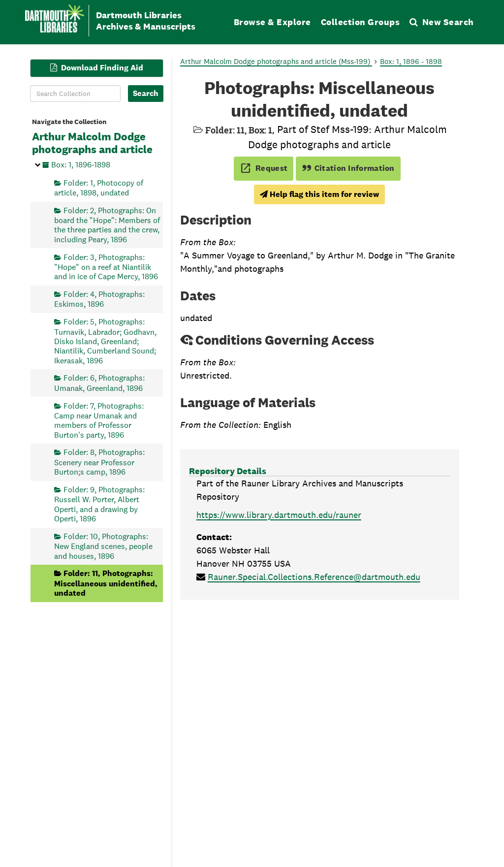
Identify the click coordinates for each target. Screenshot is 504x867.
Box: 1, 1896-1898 (81, 164)
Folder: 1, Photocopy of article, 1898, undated (99, 187)
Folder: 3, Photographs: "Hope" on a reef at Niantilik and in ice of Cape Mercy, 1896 (106, 267)
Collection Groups (361, 22)
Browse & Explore (272, 22)
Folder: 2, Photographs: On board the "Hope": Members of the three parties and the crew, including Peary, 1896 (107, 225)
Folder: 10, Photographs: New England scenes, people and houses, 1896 (103, 546)
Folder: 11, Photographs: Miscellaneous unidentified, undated (106, 583)
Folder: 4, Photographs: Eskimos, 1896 (99, 299)
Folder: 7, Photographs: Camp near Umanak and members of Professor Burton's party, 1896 (99, 420)
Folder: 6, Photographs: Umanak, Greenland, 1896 (99, 383)
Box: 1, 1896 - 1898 (411, 61)
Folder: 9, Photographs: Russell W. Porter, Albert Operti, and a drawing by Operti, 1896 (99, 504)
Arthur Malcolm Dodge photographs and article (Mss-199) (276, 61)
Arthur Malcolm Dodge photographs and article (92, 143)
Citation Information (348, 168)
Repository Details (228, 471)
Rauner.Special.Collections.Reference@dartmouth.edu (314, 577)
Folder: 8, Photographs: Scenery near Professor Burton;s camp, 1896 (99, 462)
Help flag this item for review (319, 194)
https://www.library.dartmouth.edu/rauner (279, 515)
